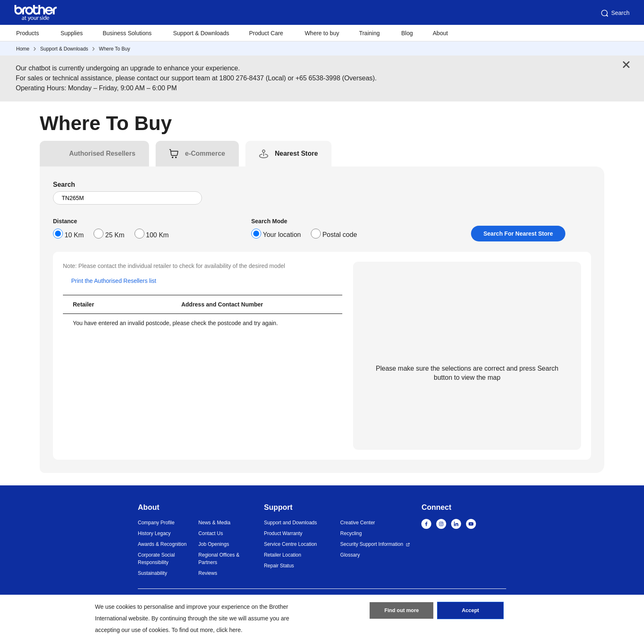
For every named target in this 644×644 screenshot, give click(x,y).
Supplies (72, 33)
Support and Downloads (291, 523)
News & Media (214, 523)
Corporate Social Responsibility (156, 559)
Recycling (351, 533)
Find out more (401, 612)
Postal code (340, 235)
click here (229, 630)
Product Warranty (283, 533)
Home (23, 49)
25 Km (115, 235)
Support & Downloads (201, 33)
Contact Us (210, 533)
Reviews (208, 573)
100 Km (157, 235)
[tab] (102, 154)
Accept (471, 612)
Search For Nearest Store (518, 234)
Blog (407, 33)
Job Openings (214, 544)
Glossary (350, 555)
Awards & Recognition (162, 544)
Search (615, 13)
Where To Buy (114, 49)
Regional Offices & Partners (219, 559)
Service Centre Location (291, 544)
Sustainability (153, 573)
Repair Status (279, 566)
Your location (282, 235)
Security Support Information (372, 544)
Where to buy (322, 33)
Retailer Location (283, 555)
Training (369, 33)
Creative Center (358, 523)
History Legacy (154, 533)
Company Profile (156, 523)
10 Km (74, 235)
